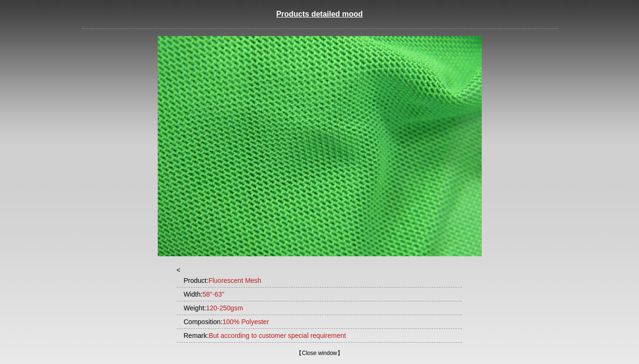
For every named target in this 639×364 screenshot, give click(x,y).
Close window (319, 353)
